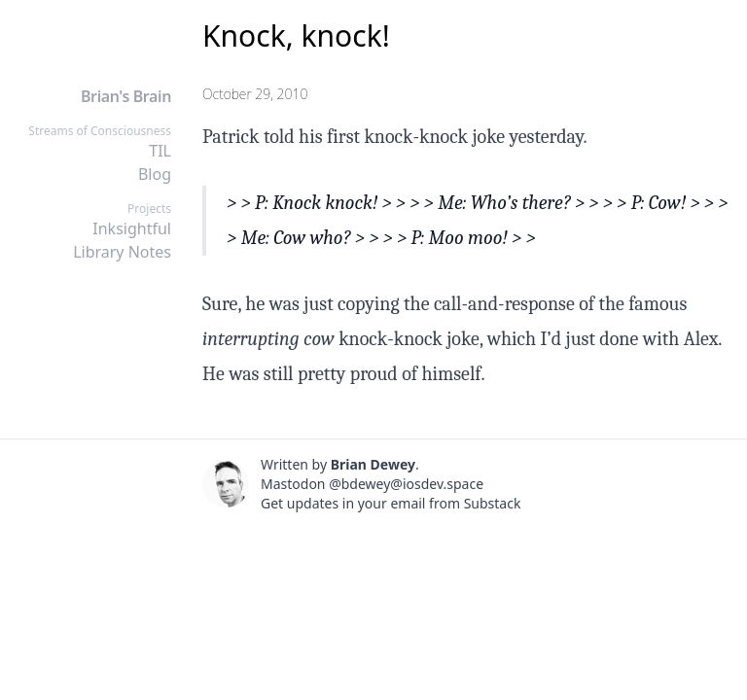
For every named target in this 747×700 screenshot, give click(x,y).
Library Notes (122, 252)
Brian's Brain (126, 96)
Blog (155, 174)
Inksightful (132, 228)
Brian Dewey (373, 464)
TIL (160, 151)
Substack (493, 503)
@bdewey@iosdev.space (406, 484)
